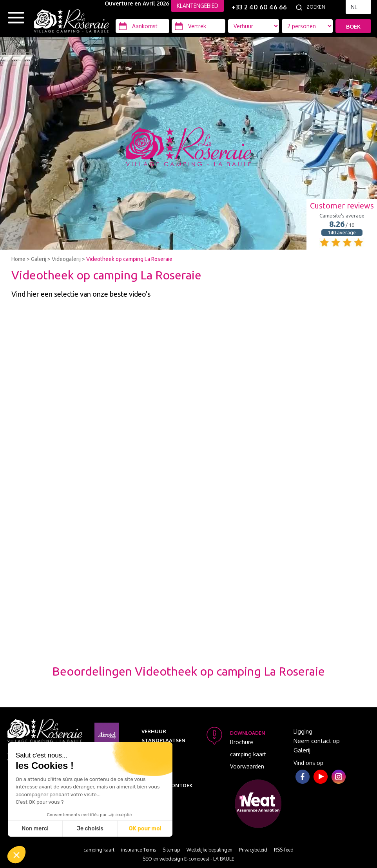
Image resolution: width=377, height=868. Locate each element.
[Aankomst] (142, 26)
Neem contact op (317, 741)
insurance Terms (139, 850)
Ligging (303, 731)
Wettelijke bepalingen (209, 850)
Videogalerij (66, 259)
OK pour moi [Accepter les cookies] (145, 829)
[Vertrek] (198, 26)
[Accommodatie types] (307, 26)
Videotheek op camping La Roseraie (129, 259)
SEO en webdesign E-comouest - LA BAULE (188, 859)
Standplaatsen (163, 740)
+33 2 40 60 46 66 (259, 7)
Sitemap (171, 850)
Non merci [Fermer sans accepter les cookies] (35, 829)
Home (18, 259)
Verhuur (154, 731)
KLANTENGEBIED (198, 6)
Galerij (39, 259)
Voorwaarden (247, 766)
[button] (16, 855)
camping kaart (248, 754)
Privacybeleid (253, 850)
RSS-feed (284, 850)
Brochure (242, 742)
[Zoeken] (324, 7)
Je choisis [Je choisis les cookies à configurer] (90, 829)
